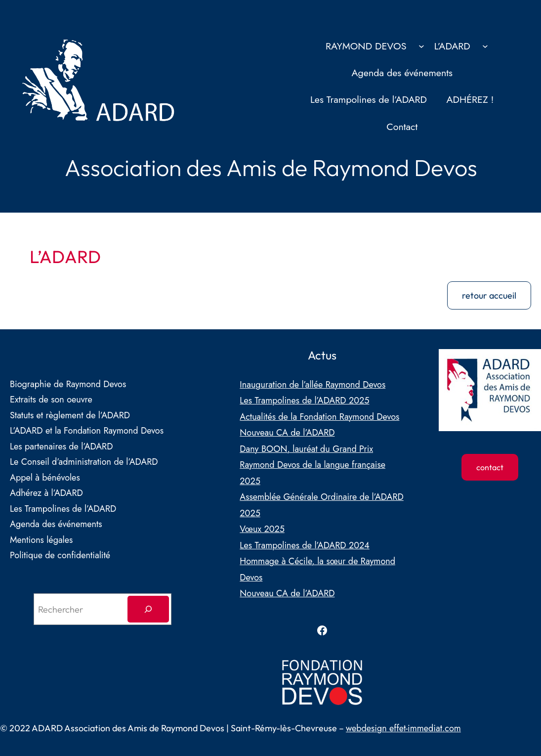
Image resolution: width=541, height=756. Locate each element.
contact (490, 467)
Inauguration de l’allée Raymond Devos (312, 385)
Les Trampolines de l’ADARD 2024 (304, 545)
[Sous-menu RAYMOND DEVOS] (421, 46)
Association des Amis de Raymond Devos (271, 167)
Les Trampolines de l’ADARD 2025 (304, 400)
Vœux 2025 (262, 529)
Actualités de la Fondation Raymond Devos (319, 417)
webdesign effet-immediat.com (403, 728)
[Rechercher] (148, 609)
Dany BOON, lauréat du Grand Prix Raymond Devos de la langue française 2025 (312, 465)
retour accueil (489, 295)
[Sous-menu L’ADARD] (485, 46)
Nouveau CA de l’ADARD (287, 433)
